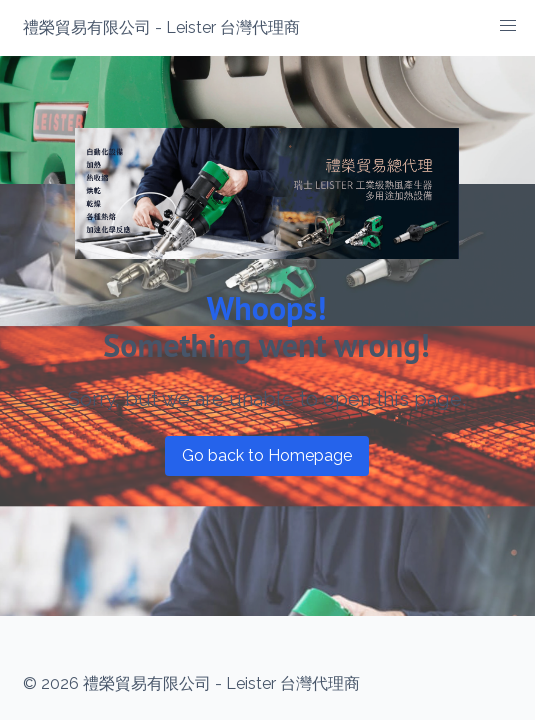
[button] (508, 26)
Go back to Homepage (267, 455)
